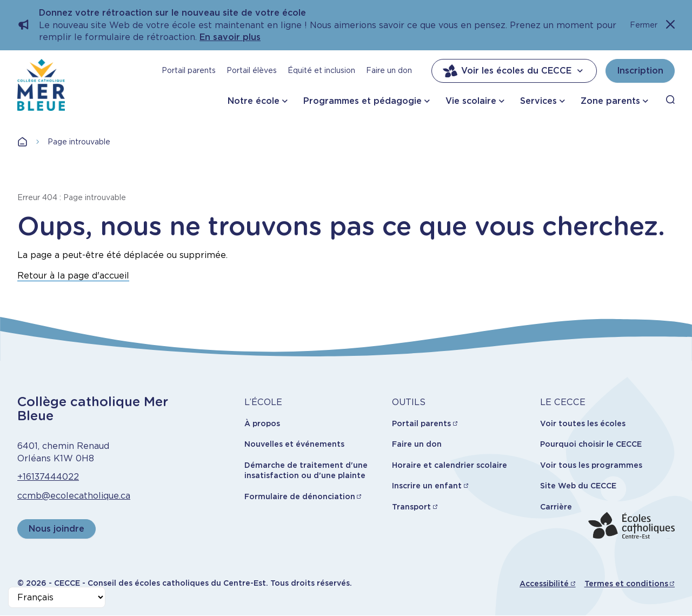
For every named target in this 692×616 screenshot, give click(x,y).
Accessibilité (544, 584)
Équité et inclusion (321, 70)
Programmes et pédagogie (362, 101)
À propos (262, 423)
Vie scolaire (471, 101)
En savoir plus (230, 37)
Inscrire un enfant (427, 486)
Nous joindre (56, 529)
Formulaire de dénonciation (300, 496)
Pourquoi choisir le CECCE (591, 444)
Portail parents (189, 70)
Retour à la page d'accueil (73, 276)
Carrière (556, 507)
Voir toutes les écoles (583, 423)
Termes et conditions (626, 584)
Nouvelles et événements (294, 444)
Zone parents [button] (610, 101)
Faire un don (389, 70)
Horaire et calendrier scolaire (450, 465)
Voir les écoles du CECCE (514, 71)
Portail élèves (252, 70)
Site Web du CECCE (578, 486)
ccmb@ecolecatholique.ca (74, 496)
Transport (411, 507)
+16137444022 (48, 477)
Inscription (640, 71)
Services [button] (538, 101)
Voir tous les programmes (591, 465)
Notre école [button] (254, 101)
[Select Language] (57, 597)
